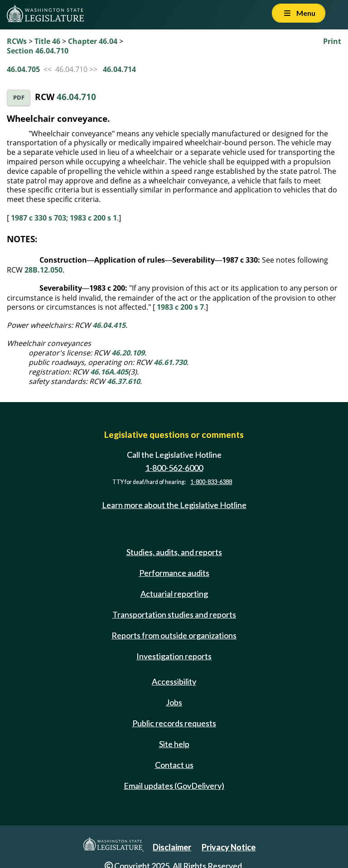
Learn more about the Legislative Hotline (174, 505)
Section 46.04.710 (38, 51)
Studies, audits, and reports (174, 552)
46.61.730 (170, 362)
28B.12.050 (43, 270)
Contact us (174, 765)
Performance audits (174, 573)
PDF (19, 98)
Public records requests (174, 723)
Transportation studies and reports (174, 614)
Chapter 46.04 (93, 41)
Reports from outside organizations (174, 635)
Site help (174, 744)
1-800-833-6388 (211, 482)
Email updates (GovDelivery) (174, 786)
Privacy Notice (229, 847)
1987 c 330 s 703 (39, 218)
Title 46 (47, 41)
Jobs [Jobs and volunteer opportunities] (174, 702)
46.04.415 (109, 325)
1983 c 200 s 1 (93, 218)
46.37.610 (123, 381)
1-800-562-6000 (174, 468)
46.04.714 (119, 69)
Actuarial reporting (174, 594)
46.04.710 (76, 97)
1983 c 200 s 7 (180, 307)
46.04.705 (23, 69)
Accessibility (174, 681)
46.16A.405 (109, 372)
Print (332, 41)
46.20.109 (128, 353)
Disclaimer (172, 847)
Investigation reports (174, 656)
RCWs (17, 41)
